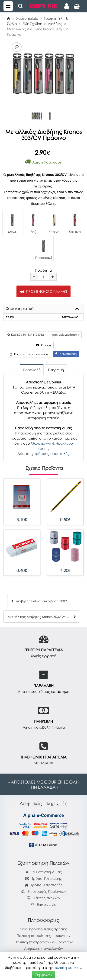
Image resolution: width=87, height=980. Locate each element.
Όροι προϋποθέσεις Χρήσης (43, 929)
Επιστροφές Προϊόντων (44, 891)
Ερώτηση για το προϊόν (29, 354)
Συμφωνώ (43, 975)
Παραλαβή (32, 370)
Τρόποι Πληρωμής (44, 878)
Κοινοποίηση (66, 354)
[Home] (8, 18)
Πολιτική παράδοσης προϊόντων (43, 935)
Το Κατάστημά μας (44, 872)
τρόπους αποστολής (52, 453)
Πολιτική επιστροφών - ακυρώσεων (44, 942)
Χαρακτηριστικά (20, 309)
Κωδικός (26, 335)
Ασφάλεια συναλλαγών (43, 948)
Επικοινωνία (47, 904)
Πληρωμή (56, 370)
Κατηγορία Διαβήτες (65, 335)
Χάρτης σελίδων (44, 898)
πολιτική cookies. (68, 967)
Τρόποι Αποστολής (44, 885)
